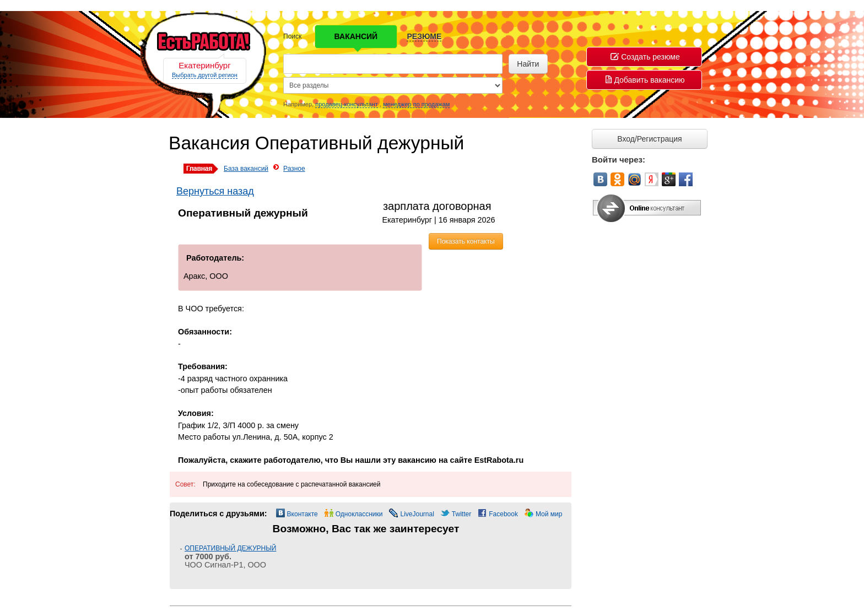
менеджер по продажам (416, 104)
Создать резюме (645, 57)
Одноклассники (359, 514)
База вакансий (246, 169)
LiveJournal (417, 514)
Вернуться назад (215, 191)
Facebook (503, 514)
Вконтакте (303, 514)
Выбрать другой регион (205, 75)
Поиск (292, 36)
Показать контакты (466, 241)
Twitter (461, 514)
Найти (528, 64)
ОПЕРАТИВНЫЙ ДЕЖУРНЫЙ (230, 548)
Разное (294, 169)
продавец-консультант (347, 104)
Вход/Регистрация (649, 139)
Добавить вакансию (645, 80)
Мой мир (549, 514)
